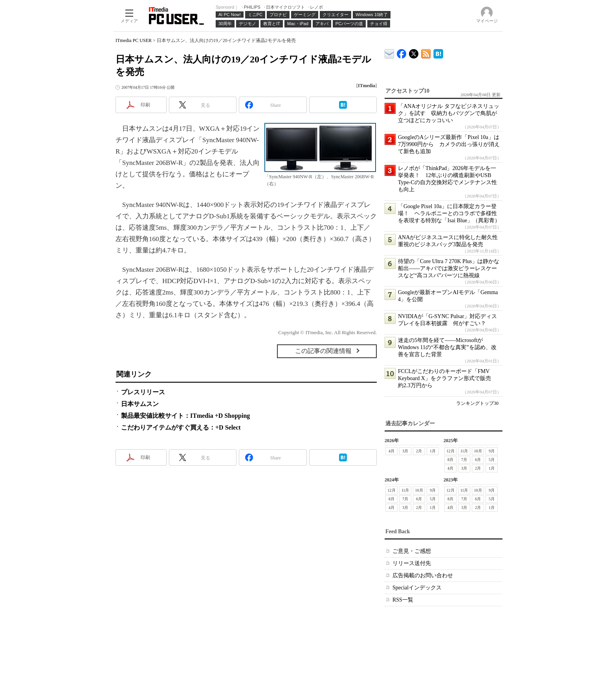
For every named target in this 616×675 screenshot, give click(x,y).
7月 (464, 460)
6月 (478, 460)
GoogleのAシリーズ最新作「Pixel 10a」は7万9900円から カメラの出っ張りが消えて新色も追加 (449, 144)
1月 (433, 451)
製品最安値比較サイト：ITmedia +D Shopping (185, 416)
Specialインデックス (417, 588)
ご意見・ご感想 (412, 551)
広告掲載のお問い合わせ (423, 575)
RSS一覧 (403, 600)
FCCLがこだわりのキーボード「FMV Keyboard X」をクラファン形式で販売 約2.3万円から (447, 378)
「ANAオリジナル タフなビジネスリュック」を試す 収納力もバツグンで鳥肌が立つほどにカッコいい (449, 113)
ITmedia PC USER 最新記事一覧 (426, 52)
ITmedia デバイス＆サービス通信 (390, 52)
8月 (450, 460)
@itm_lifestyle (414, 52)
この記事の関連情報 (323, 351)
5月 (492, 460)
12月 (451, 451)
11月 (464, 451)
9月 (492, 451)
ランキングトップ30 (477, 403)
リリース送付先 (412, 563)
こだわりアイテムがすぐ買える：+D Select (181, 427)
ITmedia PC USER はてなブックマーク (438, 52)
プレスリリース (143, 392)
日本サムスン (140, 404)
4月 (391, 451)
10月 (478, 451)
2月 (419, 451)
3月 (405, 451)
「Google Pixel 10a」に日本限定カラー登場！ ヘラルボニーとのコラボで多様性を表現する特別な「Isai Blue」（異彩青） (449, 213)
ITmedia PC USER (134, 40)
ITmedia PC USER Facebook (402, 52)
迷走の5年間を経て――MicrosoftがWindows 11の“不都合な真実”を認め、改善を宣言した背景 (447, 347)
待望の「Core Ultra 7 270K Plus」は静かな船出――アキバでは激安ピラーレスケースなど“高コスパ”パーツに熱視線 (449, 268)
